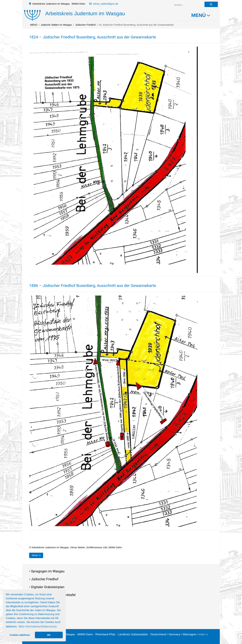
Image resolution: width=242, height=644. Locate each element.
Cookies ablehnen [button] (20, 635)
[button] (113, 160)
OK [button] (49, 635)
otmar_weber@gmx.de (106, 4)
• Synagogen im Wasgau (47, 571)
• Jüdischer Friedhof (44, 579)
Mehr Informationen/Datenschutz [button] (38, 627)
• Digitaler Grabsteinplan (47, 587)
